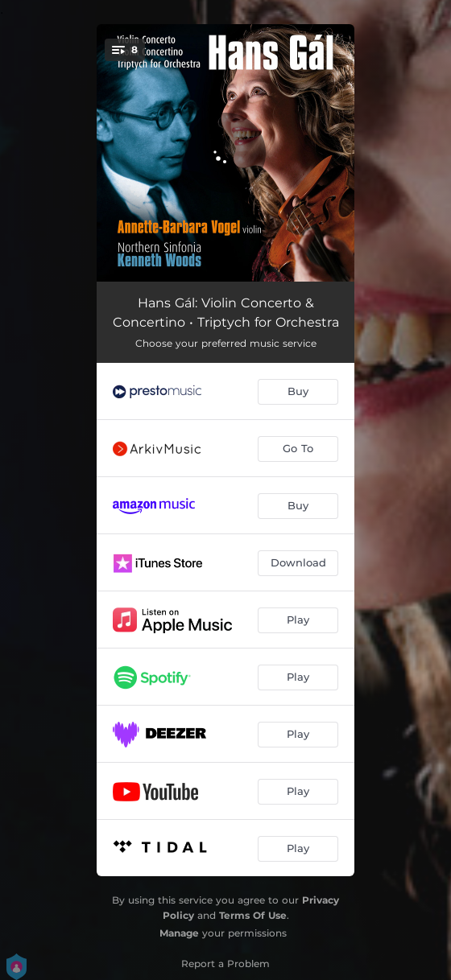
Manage (179, 933)
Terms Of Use (253, 915)
